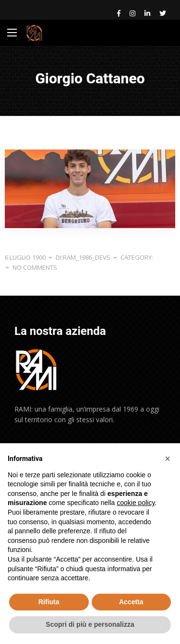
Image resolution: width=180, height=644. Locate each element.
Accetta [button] (131, 602)
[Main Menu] (12, 33)
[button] (168, 459)
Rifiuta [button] (49, 602)
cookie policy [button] (136, 503)
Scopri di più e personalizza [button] (90, 624)
